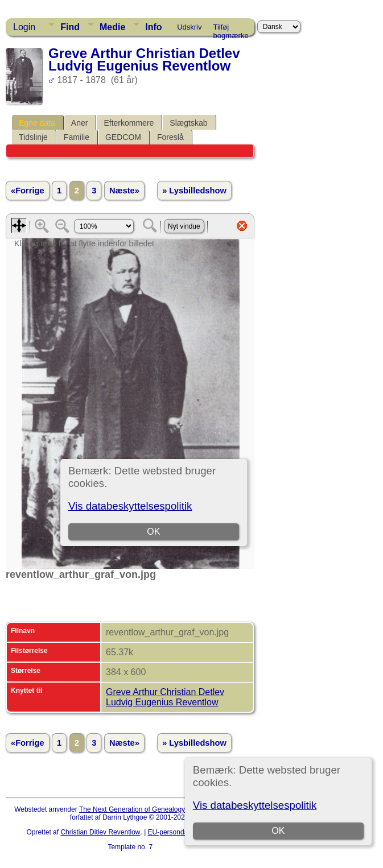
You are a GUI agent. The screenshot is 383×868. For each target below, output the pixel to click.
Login (24, 27)
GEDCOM (123, 137)
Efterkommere (129, 123)
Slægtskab (188, 123)
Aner (80, 123)
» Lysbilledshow (194, 191)
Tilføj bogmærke (231, 29)
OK (278, 831)
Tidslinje (33, 137)
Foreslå (170, 137)
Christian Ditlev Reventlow (100, 832)
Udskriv (189, 27)
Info (153, 27)
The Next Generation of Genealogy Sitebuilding (151, 809)
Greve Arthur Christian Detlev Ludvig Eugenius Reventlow (165, 697)
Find (70, 27)
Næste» (124, 191)
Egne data (37, 123)
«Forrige (28, 191)
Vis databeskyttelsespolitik (255, 805)
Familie (77, 137)
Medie (112, 27)
